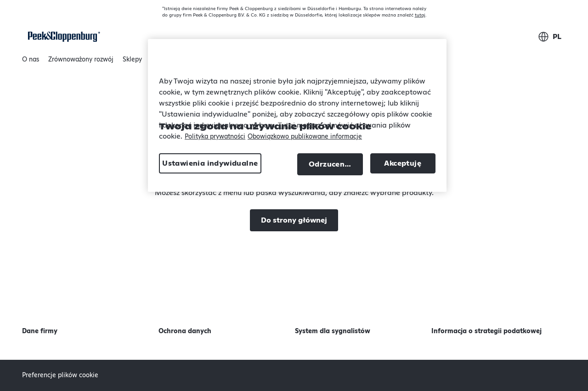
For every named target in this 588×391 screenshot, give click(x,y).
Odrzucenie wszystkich (336, 164)
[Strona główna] (62, 37)
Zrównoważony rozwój (81, 62)
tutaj (420, 15)
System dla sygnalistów (333, 331)
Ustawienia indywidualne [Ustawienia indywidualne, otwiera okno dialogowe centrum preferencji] (210, 163)
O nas (31, 62)
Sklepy (132, 60)
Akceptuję (403, 163)
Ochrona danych (185, 331)
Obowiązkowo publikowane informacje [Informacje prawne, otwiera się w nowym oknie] (305, 137)
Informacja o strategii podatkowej (486, 331)
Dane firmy (40, 331)
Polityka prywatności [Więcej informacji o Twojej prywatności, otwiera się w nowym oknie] (215, 137)
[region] (297, 115)
